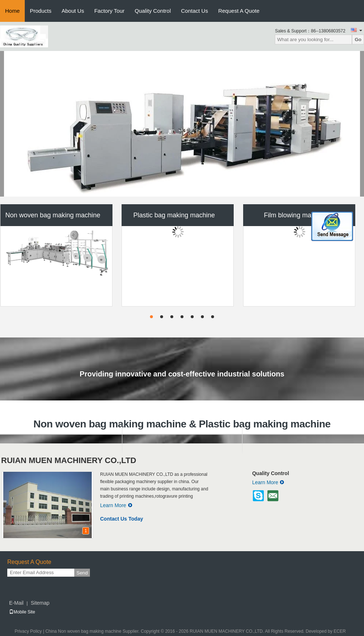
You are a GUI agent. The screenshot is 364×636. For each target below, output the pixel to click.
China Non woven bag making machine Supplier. (93, 631)
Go (358, 39)
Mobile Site (22, 612)
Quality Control (153, 11)
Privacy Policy (28, 631)
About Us (73, 11)
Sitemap (40, 603)
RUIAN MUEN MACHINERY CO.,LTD (69, 460)
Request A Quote (239, 11)
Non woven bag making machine (53, 215)
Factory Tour (109, 11)
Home (12, 11)
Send (82, 573)
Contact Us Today (122, 519)
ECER (340, 631)
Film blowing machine (295, 215)
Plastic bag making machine (174, 215)
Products (41, 11)
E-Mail (16, 603)
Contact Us (194, 11)
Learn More (116, 505)
